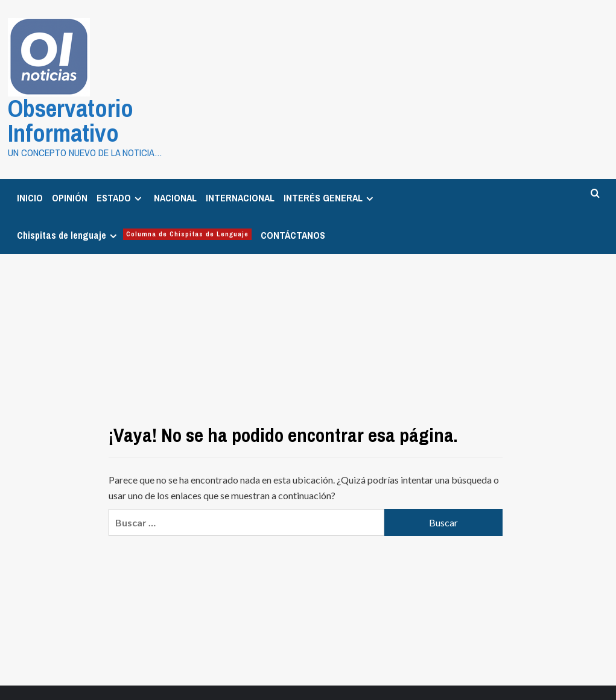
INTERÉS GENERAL (330, 167)
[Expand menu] (138, 168)
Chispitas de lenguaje (134, 204)
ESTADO (121, 167)
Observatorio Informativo (100, 106)
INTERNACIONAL (240, 167)
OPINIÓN (70, 167)
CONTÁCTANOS (293, 204)
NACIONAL (175, 167)
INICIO (30, 167)
